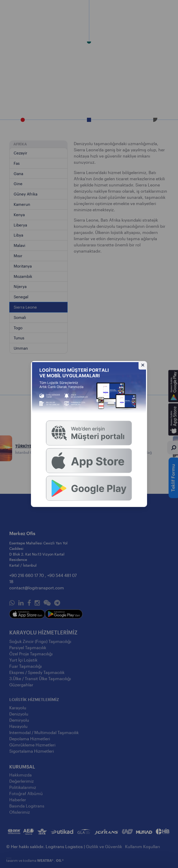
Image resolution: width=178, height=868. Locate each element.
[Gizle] (143, 365)
